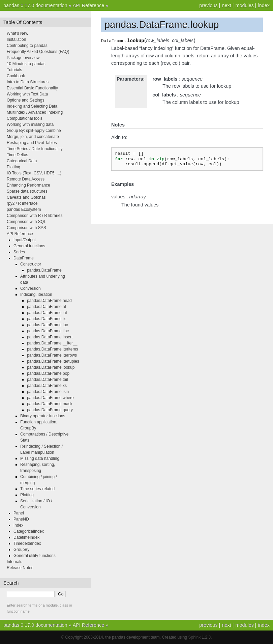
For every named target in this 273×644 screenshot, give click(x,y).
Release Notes (20, 568)
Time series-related (37, 489)
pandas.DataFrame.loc (47, 325)
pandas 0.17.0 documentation (35, 5)
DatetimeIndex (26, 537)
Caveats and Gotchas (26, 197)
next (226, 5)
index (264, 5)
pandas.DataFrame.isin (48, 392)
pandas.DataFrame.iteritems (52, 349)
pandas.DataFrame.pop (48, 373)
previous (208, 5)
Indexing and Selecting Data (32, 106)
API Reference (89, 5)
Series (19, 252)
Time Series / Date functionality (35, 149)
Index (18, 525)
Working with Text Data (27, 94)
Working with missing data (30, 124)
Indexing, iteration (36, 295)
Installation (16, 39)
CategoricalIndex (29, 531)
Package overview (23, 58)
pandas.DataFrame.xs (47, 386)
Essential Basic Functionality (32, 88)
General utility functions (35, 556)
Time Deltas (18, 155)
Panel (19, 513)
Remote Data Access (26, 179)
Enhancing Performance (28, 185)
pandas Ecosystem (24, 209)
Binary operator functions (43, 416)
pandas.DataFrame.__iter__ (52, 343)
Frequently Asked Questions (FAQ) (38, 52)
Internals (14, 562)
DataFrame (24, 258)
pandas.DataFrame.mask (50, 404)
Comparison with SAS (26, 228)
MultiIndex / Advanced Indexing (35, 112)
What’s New (18, 33)
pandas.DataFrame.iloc (48, 331)
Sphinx (195, 637)
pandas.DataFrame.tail (47, 380)
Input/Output (25, 240)
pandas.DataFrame (44, 270)
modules (244, 5)
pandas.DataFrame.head (49, 301)
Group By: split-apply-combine (34, 131)
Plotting (13, 167)
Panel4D (21, 519)
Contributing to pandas (27, 46)
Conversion (31, 288)
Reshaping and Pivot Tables (32, 143)
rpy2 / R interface (22, 203)
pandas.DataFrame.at (47, 307)
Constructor (31, 264)
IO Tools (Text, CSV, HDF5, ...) (34, 173)
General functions (29, 246)
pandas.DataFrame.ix (46, 319)
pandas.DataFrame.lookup (51, 367)
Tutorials (14, 70)
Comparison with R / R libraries (35, 216)
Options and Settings (25, 100)
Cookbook (16, 76)
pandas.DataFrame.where (50, 398)
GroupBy (21, 550)
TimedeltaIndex (27, 543)
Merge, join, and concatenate (33, 137)
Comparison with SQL (26, 222)
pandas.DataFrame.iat (47, 313)
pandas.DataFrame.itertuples (53, 361)
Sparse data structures (27, 191)
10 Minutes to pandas (26, 64)
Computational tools (25, 118)
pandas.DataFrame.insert (50, 337)
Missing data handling (40, 458)
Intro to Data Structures (28, 82)
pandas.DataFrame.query (50, 410)
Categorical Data (22, 161)
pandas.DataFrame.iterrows (52, 355)
